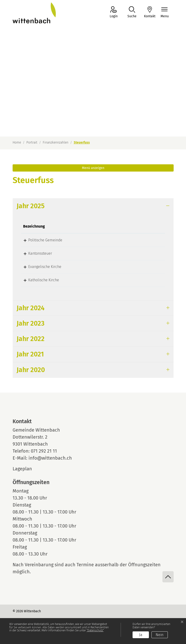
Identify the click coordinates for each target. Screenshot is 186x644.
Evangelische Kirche (40, 267)
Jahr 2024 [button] (31, 308)
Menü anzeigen (93, 168)
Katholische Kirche (39, 280)
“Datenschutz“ (95, 630)
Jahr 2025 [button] (31, 206)
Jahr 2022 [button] (31, 339)
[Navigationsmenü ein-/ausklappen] (165, 12)
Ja (141, 635)
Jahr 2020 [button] (31, 370)
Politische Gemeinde (40, 240)
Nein (160, 635)
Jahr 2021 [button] (30, 354)
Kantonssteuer (35, 253)
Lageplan (27, 469)
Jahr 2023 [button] (31, 323)
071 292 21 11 (44, 451)
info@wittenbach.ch (50, 458)
